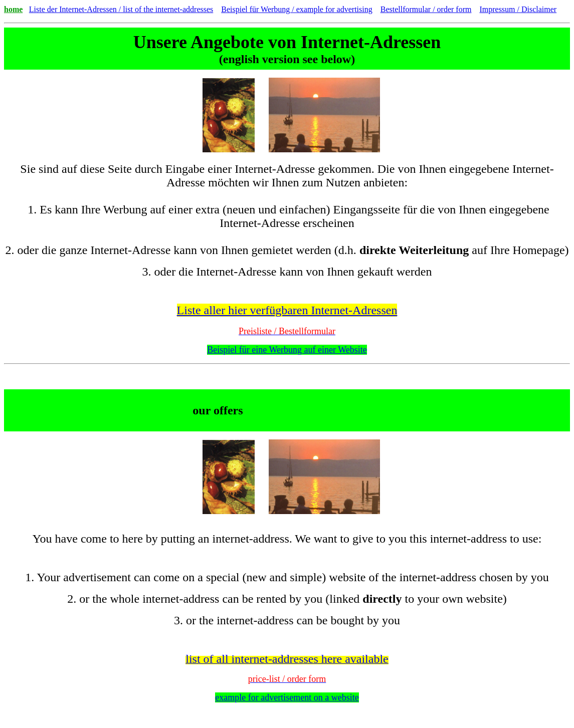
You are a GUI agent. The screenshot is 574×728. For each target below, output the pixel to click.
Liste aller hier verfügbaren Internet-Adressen (287, 310)
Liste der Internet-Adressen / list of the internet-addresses (121, 9)
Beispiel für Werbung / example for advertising (297, 9)
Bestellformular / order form (426, 9)
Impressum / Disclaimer (518, 9)
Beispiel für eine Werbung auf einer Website (287, 350)
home (13, 9)
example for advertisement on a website (287, 697)
